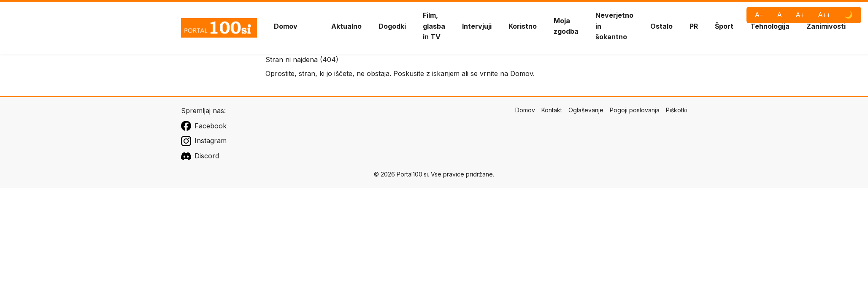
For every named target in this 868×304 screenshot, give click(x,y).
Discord (200, 156)
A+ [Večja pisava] (800, 15)
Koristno (523, 26)
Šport (724, 26)
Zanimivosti (826, 26)
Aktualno (346, 26)
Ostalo (661, 26)
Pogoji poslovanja (635, 110)
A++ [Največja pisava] (824, 15)
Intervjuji (477, 26)
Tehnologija (770, 26)
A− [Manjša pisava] (759, 15)
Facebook (204, 126)
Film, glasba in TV (434, 26)
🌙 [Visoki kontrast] (849, 15)
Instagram (204, 141)
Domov (286, 26)
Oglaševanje (586, 110)
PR (694, 26)
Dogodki (392, 26)
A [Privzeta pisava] (780, 15)
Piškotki (677, 110)
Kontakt (552, 110)
